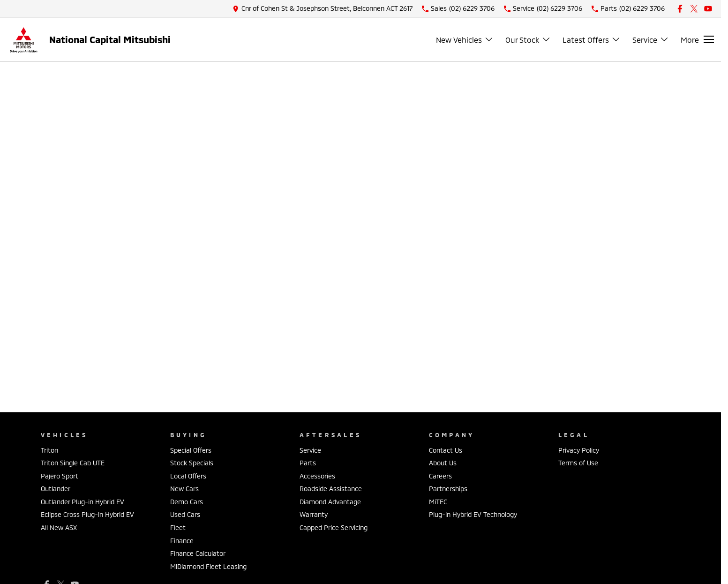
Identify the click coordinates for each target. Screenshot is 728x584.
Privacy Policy (579, 450)
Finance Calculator (198, 553)
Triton (49, 450)
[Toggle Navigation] (697, 39)
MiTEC (438, 502)
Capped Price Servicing (334, 527)
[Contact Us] (323, 9)
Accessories (317, 476)
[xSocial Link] (694, 9)
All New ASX (59, 527)
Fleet (178, 527)
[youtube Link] (708, 9)
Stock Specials (192, 463)
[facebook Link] (680, 9)
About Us (443, 463)
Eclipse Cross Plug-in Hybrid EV (87, 514)
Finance (182, 541)
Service (310, 450)
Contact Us (446, 450)
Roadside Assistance (331, 489)
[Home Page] (23, 40)
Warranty (314, 514)
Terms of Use (578, 463)
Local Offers (188, 476)
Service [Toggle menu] (651, 40)
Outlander (56, 489)
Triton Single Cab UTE (73, 463)
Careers (440, 476)
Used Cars (185, 514)
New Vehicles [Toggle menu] (465, 40)
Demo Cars (187, 502)
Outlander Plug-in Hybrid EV (83, 502)
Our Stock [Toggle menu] (528, 40)
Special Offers (191, 450)
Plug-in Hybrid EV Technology (473, 514)
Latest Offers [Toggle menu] (592, 40)
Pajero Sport (60, 476)
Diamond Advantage (330, 502)
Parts (308, 463)
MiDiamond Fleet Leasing (208, 566)
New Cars (184, 489)
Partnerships (448, 489)
